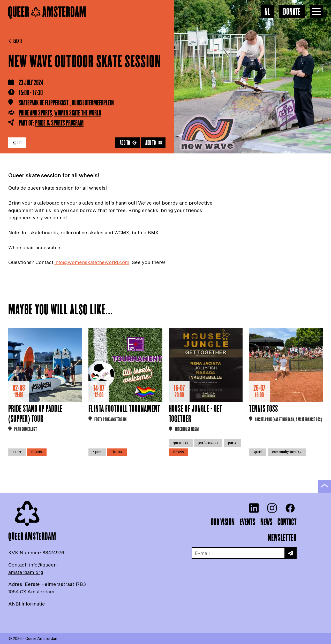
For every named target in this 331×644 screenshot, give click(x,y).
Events (15, 41)
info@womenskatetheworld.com (92, 262)
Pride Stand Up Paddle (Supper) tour (35, 414)
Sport (17, 142)
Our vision (223, 522)
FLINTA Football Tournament (124, 409)
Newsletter (282, 538)
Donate (292, 12)
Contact (287, 522)
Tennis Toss (264, 409)
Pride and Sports (35, 113)
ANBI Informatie (27, 604)
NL (268, 12)
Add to (128, 143)
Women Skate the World (78, 113)
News (266, 522)
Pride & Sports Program (59, 123)
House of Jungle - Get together (195, 414)
